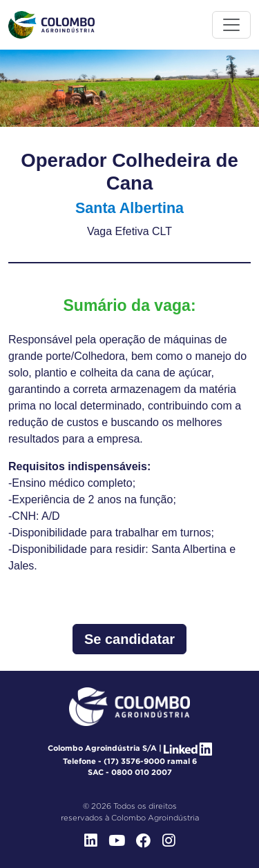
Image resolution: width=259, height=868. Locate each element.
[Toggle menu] (231, 25)
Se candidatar (129, 639)
